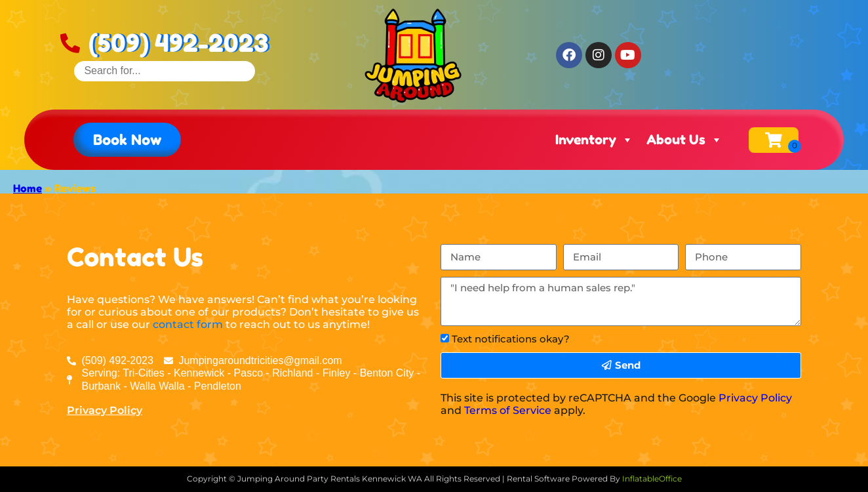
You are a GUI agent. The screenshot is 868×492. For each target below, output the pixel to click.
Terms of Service (508, 410)
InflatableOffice (652, 479)
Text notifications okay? (511, 339)
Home (28, 188)
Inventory (594, 140)
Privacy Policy (105, 410)
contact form (188, 324)
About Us (684, 140)
